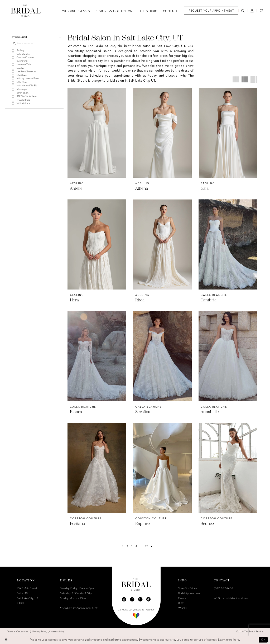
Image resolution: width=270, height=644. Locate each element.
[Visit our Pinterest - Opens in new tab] (140, 599)
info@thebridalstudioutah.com (231, 598)
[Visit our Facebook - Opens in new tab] (132, 599)
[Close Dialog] (6, 640)
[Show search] (243, 11)
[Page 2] (127, 546)
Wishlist (183, 608)
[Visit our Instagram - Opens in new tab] (124, 599)
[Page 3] (132, 546)
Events (182, 598)
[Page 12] (147, 546)
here (236, 640)
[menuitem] (211, 11)
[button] (252, 11)
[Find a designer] (26, 44)
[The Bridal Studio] (26, 11)
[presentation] (97, 133)
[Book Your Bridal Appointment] (211, 11)
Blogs (181, 603)
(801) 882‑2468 (223, 588)
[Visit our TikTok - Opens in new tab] (148, 599)
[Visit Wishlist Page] (261, 11)
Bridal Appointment (190, 593)
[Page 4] (136, 546)
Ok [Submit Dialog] (263, 640)
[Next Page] (152, 546)
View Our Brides (188, 588)
